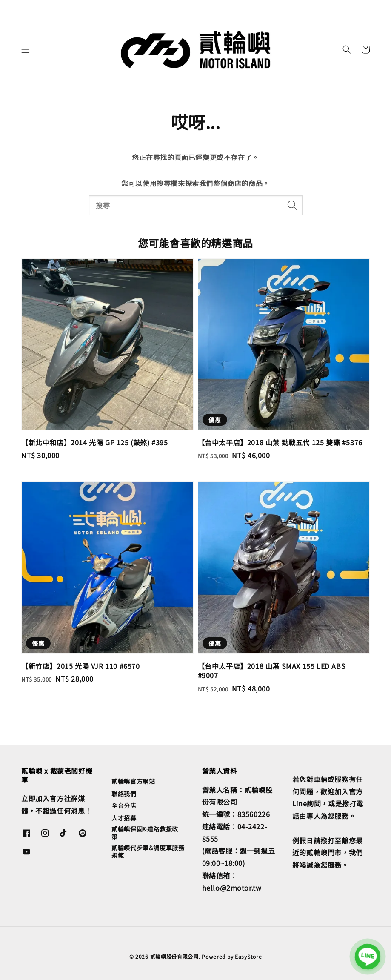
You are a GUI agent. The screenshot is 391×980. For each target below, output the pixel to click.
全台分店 (124, 805)
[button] (26, 49)
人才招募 (124, 818)
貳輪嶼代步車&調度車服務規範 (148, 851)
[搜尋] (293, 205)
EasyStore (248, 956)
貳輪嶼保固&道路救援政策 (145, 833)
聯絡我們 (124, 794)
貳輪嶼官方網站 (133, 781)
